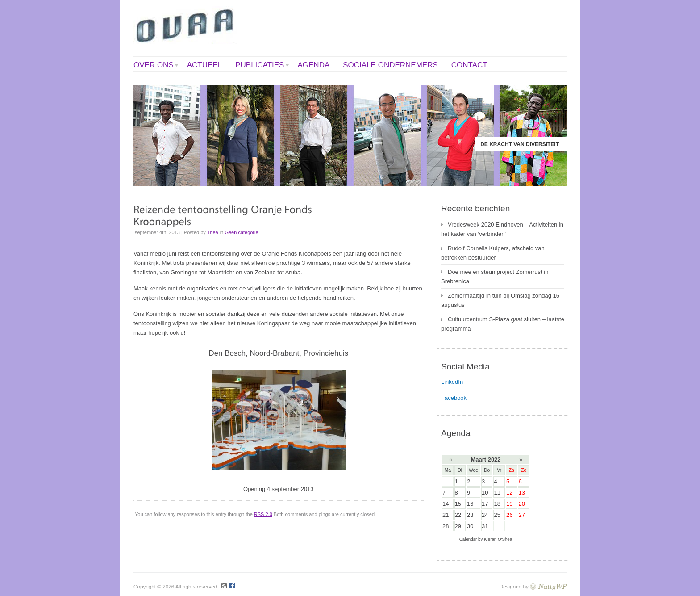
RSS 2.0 (263, 514)
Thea (213, 232)
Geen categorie (241, 232)
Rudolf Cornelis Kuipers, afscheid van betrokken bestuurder (493, 253)
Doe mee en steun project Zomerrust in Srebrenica (495, 277)
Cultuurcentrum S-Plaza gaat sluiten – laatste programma (503, 324)
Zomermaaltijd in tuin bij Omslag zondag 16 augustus (500, 300)
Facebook (454, 398)
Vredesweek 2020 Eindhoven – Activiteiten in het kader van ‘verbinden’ (502, 229)
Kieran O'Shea (498, 539)
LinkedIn (452, 382)
